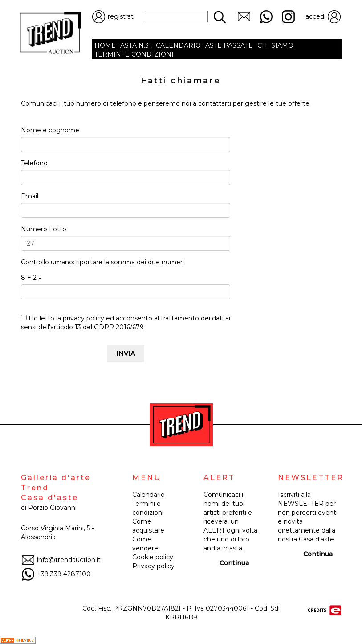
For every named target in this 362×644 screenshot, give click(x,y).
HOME (105, 45)
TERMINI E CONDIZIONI (134, 54)
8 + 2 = (31, 278)
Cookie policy (153, 557)
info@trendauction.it (61, 560)
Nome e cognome (50, 130)
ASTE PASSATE (229, 45)
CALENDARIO (178, 45)
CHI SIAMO (275, 45)
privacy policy (83, 318)
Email (30, 196)
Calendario (148, 495)
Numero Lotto (44, 229)
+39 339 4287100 (56, 574)
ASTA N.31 (136, 45)
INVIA (126, 353)
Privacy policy (153, 566)
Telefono (34, 163)
